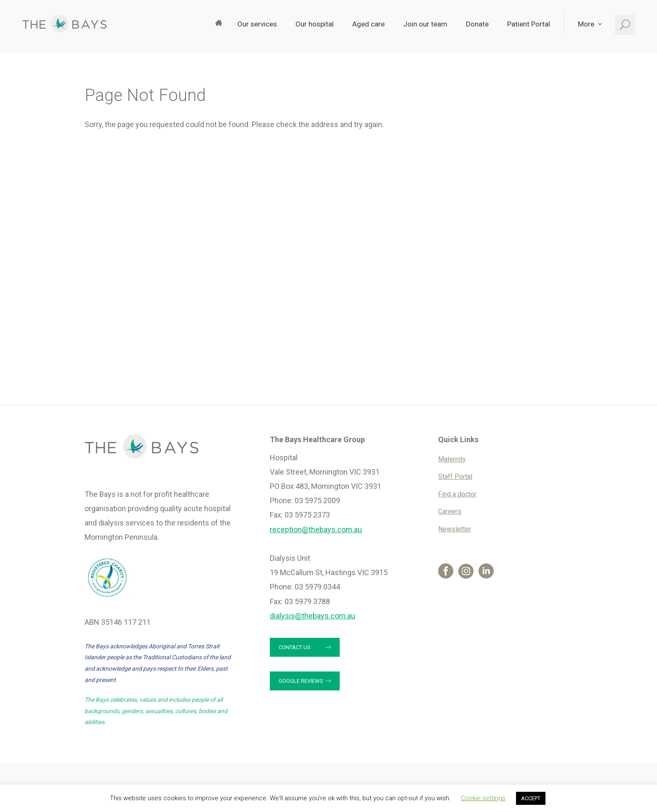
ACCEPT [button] (531, 798)
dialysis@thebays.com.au (313, 616)
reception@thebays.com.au (316, 529)
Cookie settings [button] (483, 798)
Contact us (295, 647)
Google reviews (301, 681)
